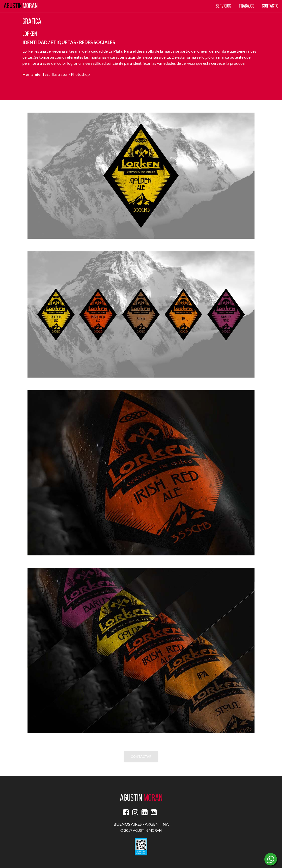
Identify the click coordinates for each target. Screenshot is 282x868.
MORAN (21, 6)
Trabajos (246, 6)
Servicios (223, 6)
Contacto (270, 6)
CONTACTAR (141, 757)
